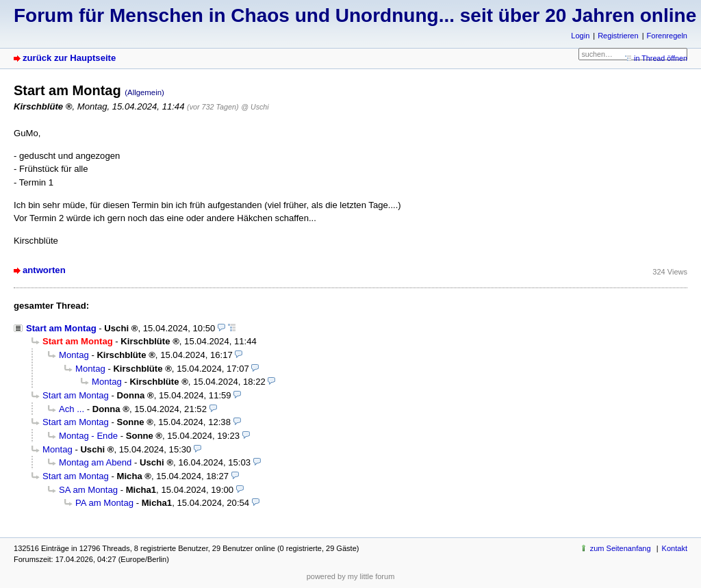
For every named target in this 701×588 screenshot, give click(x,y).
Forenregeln (667, 36)
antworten (44, 270)
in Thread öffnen (661, 58)
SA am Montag (88, 490)
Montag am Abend (95, 462)
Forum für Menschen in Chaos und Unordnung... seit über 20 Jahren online (355, 15)
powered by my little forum (351, 576)
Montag (74, 355)
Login (580, 36)
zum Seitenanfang (621, 548)
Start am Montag (61, 328)
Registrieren (618, 36)
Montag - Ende (88, 436)
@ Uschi (255, 107)
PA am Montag (104, 503)
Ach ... (72, 409)
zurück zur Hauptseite (69, 58)
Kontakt (675, 548)
